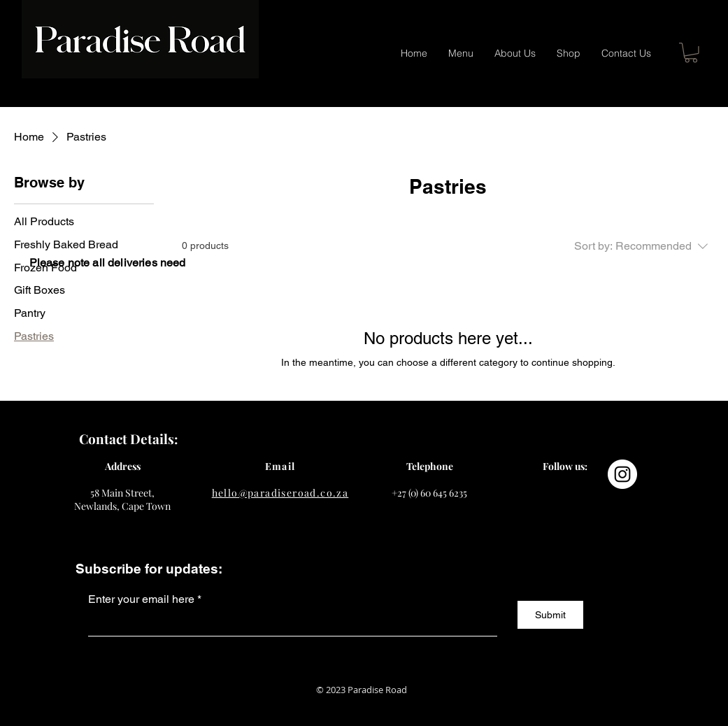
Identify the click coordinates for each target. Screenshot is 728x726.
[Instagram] (622, 474)
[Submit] (550, 615)
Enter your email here (141, 599)
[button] (691, 53)
